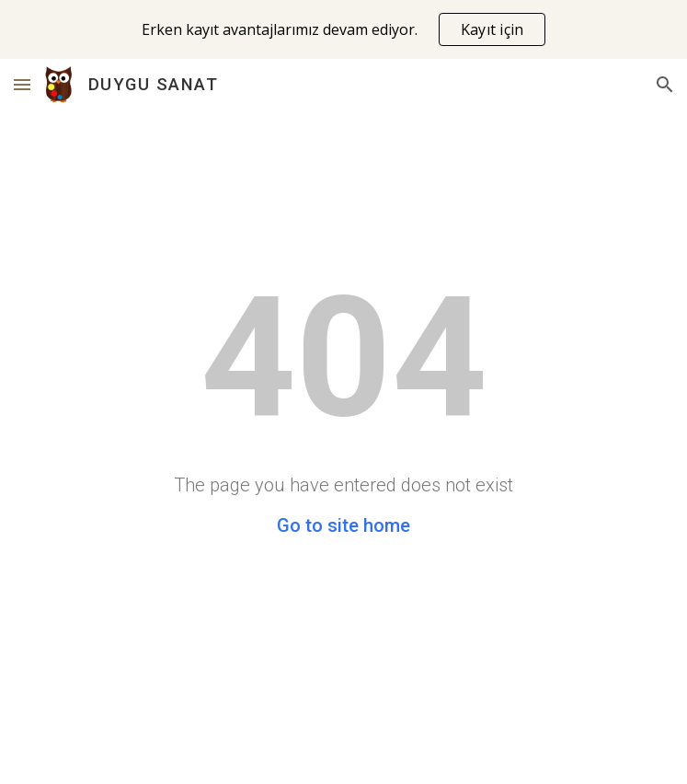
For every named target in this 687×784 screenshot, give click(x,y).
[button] (22, 84)
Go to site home (343, 525)
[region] (343, 29)
